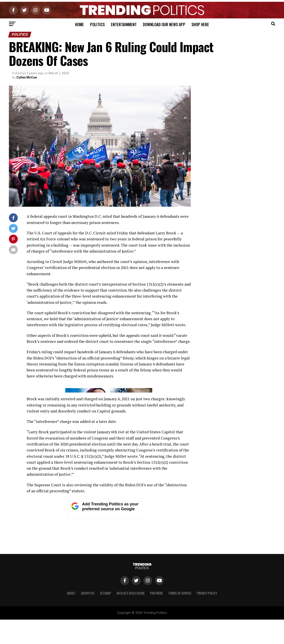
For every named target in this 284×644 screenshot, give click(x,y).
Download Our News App (164, 24)
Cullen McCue (27, 77)
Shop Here (200, 24)
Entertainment (124, 24)
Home (79, 24)
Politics (97, 24)
